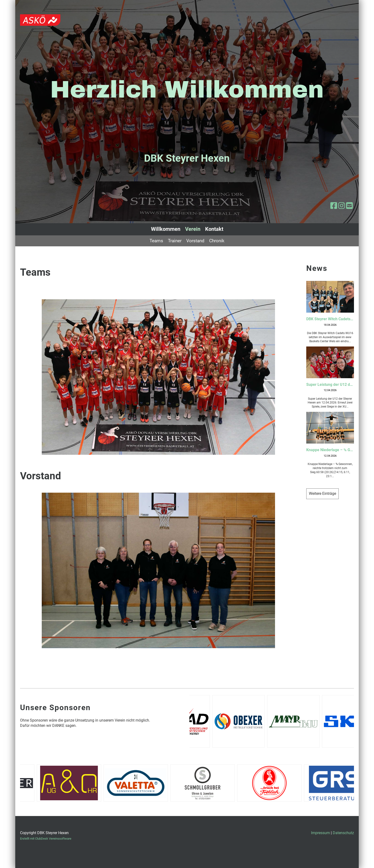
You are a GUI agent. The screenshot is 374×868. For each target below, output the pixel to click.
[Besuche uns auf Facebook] (334, 206)
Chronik (217, 241)
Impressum (320, 833)
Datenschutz (343, 833)
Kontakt (214, 229)
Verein (193, 229)
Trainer (175, 241)
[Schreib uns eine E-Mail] (349, 206)
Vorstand (195, 241)
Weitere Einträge (322, 493)
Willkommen (166, 229)
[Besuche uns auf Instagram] (342, 206)
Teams (156, 241)
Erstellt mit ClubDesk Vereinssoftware (46, 839)
